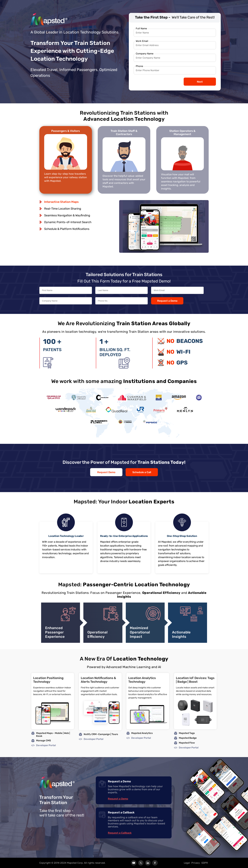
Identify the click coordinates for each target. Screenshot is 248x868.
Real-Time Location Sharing (63, 209)
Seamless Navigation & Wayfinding (67, 215)
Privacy (196, 863)
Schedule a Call (142, 472)
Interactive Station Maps (61, 202)
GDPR (205, 863)
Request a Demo (167, 301)
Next (200, 82)
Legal (187, 863)
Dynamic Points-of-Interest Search (68, 222)
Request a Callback (120, 833)
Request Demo (106, 472)
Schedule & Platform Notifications (67, 229)
